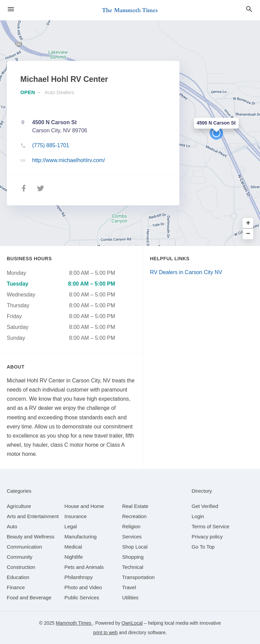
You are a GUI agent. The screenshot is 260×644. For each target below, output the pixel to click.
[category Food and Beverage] (29, 597)
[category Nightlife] (73, 557)
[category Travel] (129, 587)
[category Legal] (71, 526)
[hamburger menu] (11, 9)
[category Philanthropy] (78, 577)
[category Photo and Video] (83, 587)
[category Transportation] (138, 577)
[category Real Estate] (135, 506)
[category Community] (20, 557)
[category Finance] (16, 587)
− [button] (248, 234)
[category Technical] (133, 567)
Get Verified (205, 506)
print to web (105, 632)
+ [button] (248, 224)
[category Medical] (73, 547)
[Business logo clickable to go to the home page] (130, 10)
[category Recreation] (135, 516)
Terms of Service (211, 526)
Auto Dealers (59, 92)
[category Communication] (24, 547)
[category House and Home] (84, 506)
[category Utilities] (130, 597)
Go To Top (203, 547)
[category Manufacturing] (80, 537)
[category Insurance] (75, 516)
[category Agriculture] (19, 506)
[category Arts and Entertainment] (33, 516)
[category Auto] (12, 526)
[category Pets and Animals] (84, 567)
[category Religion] (131, 526)
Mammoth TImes (74, 623)
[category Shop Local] (135, 547)
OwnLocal (132, 623)
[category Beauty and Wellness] (31, 537)
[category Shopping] (133, 557)
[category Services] (132, 537)
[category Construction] (21, 567)
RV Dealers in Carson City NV (186, 272)
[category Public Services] (82, 597)
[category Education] (18, 577)
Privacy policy (207, 537)
